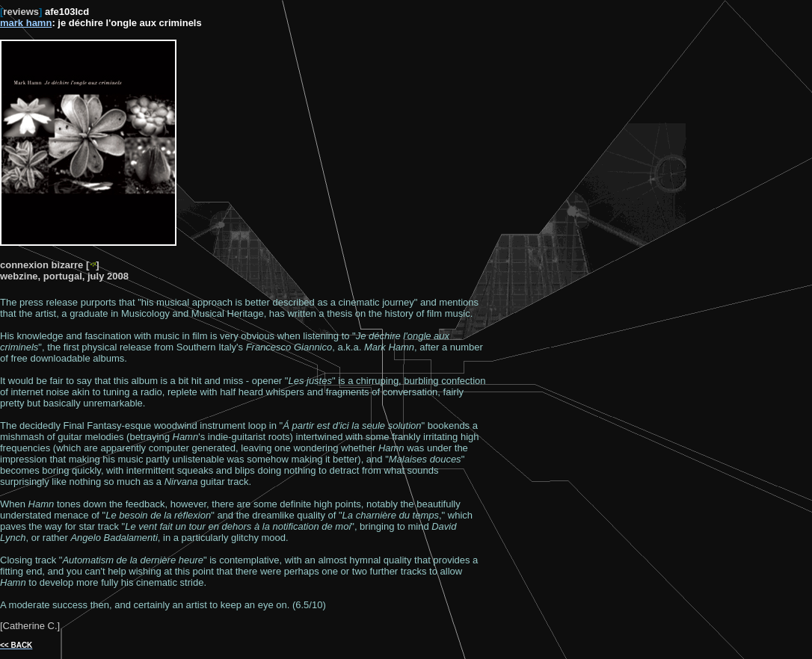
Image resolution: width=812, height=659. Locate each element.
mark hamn (26, 23)
